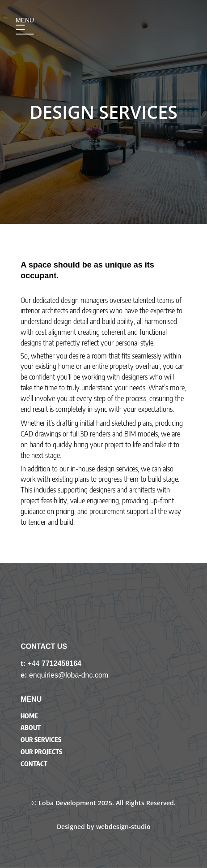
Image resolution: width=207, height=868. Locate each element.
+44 (34, 663)
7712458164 (61, 663)
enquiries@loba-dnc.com (69, 675)
